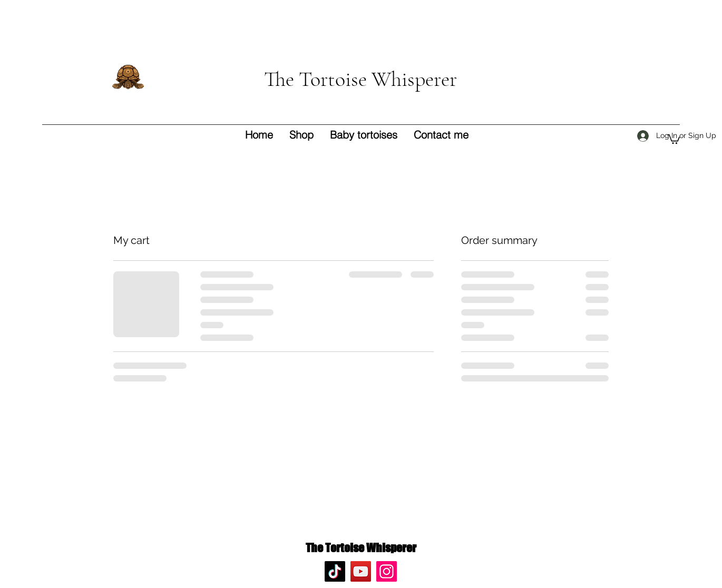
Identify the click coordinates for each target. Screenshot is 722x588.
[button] (674, 139)
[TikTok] (335, 571)
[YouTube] (361, 571)
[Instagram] (387, 571)
